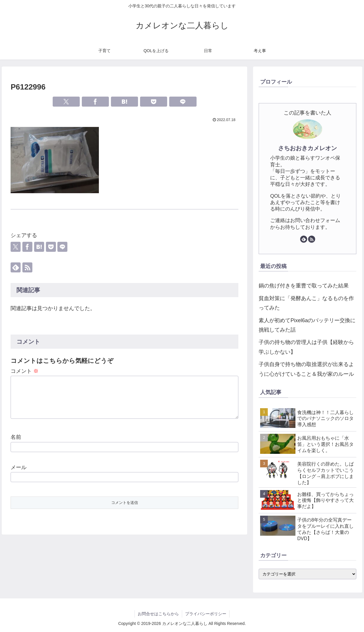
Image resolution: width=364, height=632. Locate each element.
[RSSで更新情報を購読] (27, 267)
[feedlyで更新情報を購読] (16, 267)
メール (19, 474)
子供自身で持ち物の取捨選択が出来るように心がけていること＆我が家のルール (306, 369)
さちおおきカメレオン (308, 148)
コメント (25, 371)
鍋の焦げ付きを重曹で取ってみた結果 (304, 286)
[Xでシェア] (66, 102)
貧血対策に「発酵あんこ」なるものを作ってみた (306, 303)
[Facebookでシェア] (95, 102)
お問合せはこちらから (158, 614)
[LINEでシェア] (183, 102)
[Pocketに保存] (154, 102)
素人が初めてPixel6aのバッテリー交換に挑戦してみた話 (307, 325)
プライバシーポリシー (206, 614)
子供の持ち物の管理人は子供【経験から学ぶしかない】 (306, 347)
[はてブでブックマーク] (125, 102)
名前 (16, 444)
